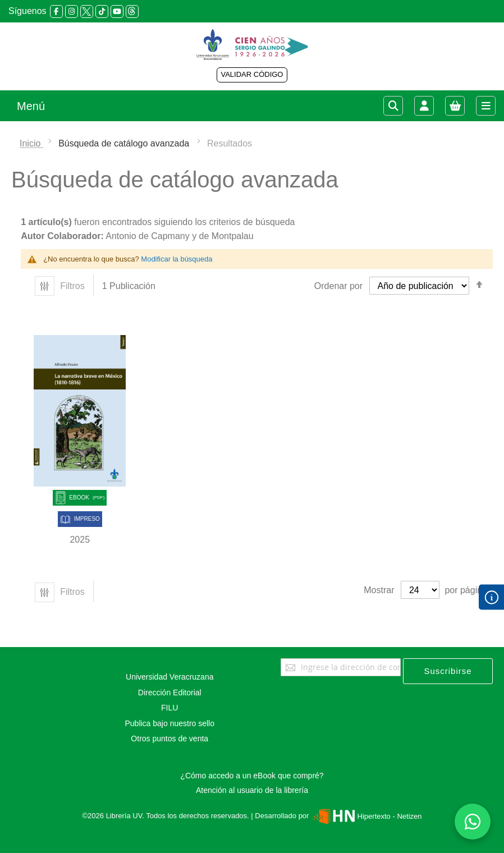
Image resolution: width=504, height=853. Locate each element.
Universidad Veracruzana (169, 677)
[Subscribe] (448, 671)
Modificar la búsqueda (177, 259)
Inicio (31, 143)
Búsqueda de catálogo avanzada (125, 143)
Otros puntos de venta (169, 739)
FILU (169, 708)
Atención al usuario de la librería (252, 790)
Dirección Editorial (170, 693)
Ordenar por (338, 286)
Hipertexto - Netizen (366, 816)
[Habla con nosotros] (473, 822)
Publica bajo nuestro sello (169, 723)
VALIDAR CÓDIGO (252, 74)
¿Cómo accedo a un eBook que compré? (252, 776)
